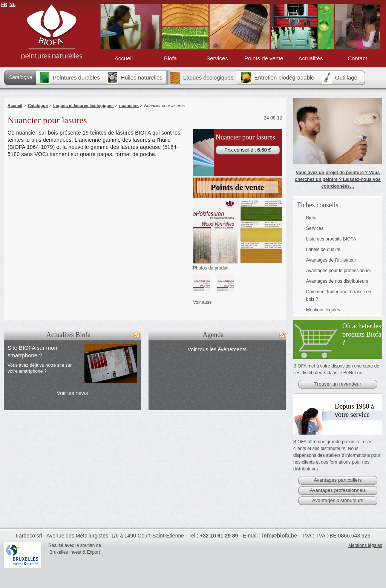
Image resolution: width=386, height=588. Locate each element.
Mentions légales (323, 310)
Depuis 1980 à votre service (354, 410)
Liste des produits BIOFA (331, 239)
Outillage (340, 78)
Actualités (310, 58)
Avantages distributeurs (338, 500)
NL (12, 5)
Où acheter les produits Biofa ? (362, 334)
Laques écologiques (202, 78)
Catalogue (20, 77)
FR (4, 5)
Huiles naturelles (135, 78)
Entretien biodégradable (277, 78)
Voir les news (72, 393)
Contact (357, 58)
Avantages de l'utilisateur (331, 260)
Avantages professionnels (338, 490)
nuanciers (129, 106)
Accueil (124, 58)
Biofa (170, 58)
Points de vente (264, 58)
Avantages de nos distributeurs (337, 281)
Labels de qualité (323, 250)
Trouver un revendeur (338, 384)
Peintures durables (70, 78)
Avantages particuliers (338, 480)
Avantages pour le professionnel (338, 271)
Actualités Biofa (68, 335)
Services (217, 58)
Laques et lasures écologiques (83, 106)
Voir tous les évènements (217, 349)
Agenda (213, 335)
